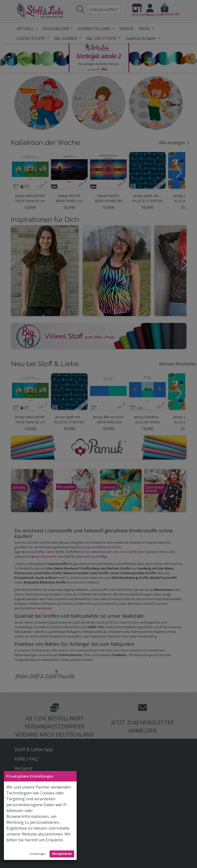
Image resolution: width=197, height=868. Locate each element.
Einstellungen (38, 854)
